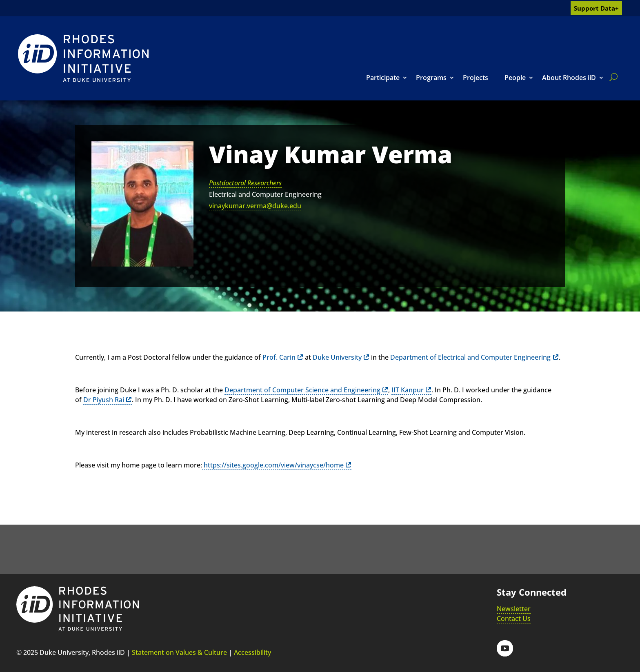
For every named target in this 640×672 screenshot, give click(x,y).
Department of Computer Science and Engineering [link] (302, 390)
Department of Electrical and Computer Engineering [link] (470, 357)
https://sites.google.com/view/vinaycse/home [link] (273, 465)
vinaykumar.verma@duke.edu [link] (255, 206)
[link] (83, 58)
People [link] (515, 78)
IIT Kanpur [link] (408, 390)
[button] (505, 648)
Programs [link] (431, 78)
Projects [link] (476, 78)
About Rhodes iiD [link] (569, 78)
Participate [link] (383, 78)
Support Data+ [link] (596, 8)
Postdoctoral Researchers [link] (245, 183)
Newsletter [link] (514, 609)
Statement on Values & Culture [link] (179, 652)
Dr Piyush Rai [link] (104, 400)
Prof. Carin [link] (279, 357)
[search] (612, 77)
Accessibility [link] (252, 652)
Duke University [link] (337, 357)
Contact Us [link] (514, 619)
